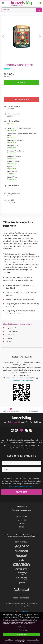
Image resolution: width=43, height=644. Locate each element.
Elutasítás (22, 627)
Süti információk (20, 640)
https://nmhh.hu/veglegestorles (21, 380)
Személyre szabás (22, 630)
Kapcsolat (21, 520)
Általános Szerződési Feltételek (29, 641)
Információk (22, 507)
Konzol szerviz (22, 516)
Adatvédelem (9, 640)
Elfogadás (21, 634)
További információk (27, 624)
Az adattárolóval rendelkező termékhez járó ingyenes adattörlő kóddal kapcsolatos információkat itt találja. (21, 536)
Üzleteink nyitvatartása (21, 510)
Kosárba (21, 82)
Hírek (22, 527)
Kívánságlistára (21, 99)
